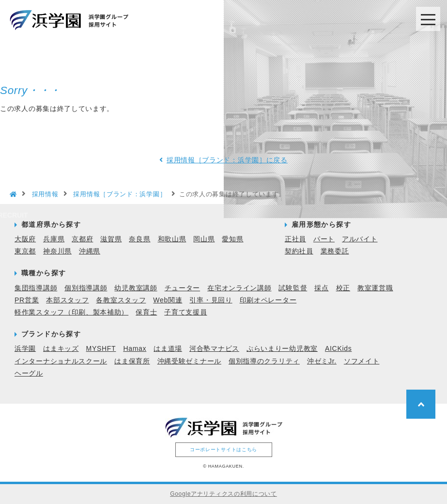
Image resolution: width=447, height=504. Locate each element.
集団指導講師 (36, 288)
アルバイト (360, 239)
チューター (183, 288)
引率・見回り (211, 300)
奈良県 (139, 239)
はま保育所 (132, 361)
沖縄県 (90, 251)
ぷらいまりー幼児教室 (282, 348)
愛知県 (232, 239)
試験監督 (293, 288)
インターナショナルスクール (61, 361)
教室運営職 (375, 288)
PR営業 (27, 300)
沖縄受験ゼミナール (189, 361)
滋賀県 (111, 239)
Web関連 (168, 300)
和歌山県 (172, 239)
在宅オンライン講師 (239, 288)
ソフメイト (362, 361)
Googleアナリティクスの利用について (223, 494)
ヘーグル (29, 373)
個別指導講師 (86, 288)
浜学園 (25, 348)
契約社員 (299, 251)
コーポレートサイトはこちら (223, 449)
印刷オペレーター (268, 300)
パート (324, 239)
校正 (343, 288)
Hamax (135, 348)
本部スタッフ (67, 300)
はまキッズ (61, 348)
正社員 (295, 239)
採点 (321, 288)
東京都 (25, 251)
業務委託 (335, 251)
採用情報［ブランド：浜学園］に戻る (227, 160)
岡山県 (204, 239)
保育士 (146, 312)
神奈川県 (57, 251)
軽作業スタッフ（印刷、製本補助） (71, 312)
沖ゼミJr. (322, 361)
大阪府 (25, 239)
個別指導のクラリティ (264, 361)
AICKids (338, 348)
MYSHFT (101, 348)
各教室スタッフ (121, 300)
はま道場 (168, 348)
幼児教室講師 (136, 288)
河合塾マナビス (214, 348)
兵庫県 (54, 239)
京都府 (82, 239)
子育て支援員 (185, 312)
